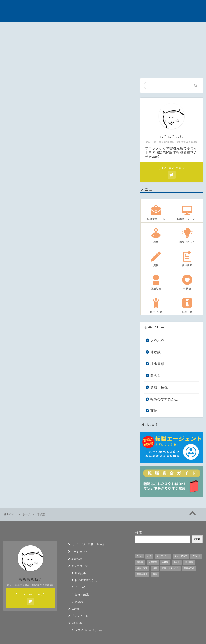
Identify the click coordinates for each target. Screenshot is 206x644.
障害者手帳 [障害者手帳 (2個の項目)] (189, 568)
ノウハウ (157, 340)
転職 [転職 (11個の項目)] (155, 568)
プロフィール (160, 30)
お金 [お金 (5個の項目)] (149, 556)
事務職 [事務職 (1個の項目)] (140, 562)
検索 (139, 533)
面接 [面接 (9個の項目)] (155, 574)
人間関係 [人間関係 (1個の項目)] (153, 562)
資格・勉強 (159, 387)
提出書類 (157, 364)
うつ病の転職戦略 (103, 11)
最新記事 (76, 28)
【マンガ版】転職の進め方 (20, 30)
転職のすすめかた (164, 399)
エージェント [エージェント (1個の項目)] (163, 556)
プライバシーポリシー (89, 630)
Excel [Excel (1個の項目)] (140, 556)
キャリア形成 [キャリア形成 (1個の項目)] (181, 556)
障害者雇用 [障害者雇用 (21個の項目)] (142, 574)
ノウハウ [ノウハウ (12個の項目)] (196, 556)
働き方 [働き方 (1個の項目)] (177, 562)
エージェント (49, 30)
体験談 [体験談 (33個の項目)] (165, 562)
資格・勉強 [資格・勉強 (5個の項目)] (142, 568)
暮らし (156, 376)
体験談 (132, 28)
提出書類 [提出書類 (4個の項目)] (189, 562)
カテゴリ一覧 (104, 30)
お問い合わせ (187, 30)
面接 (154, 411)
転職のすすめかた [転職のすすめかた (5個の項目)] (170, 568)
